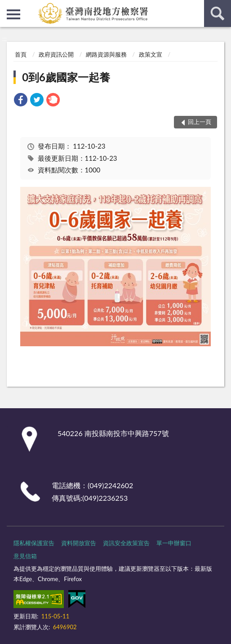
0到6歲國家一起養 (66, 77)
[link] (21, 101)
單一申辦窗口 (174, 543)
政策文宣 (151, 54)
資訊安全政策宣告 (126, 543)
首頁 (21, 54)
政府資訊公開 (56, 54)
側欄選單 (13, 14)
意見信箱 (25, 556)
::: (7, 7)
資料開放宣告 (79, 543)
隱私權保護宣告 (34, 543)
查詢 (218, 13)
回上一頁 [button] (200, 122)
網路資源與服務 (106, 54)
